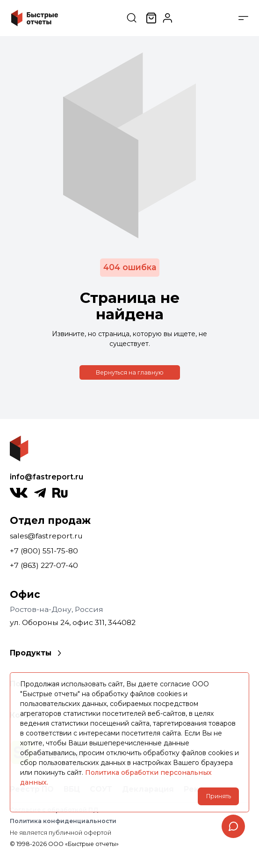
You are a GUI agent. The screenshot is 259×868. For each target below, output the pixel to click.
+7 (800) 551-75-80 (44, 551)
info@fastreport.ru (47, 477)
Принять (219, 796)
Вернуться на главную (130, 372)
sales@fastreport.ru (46, 536)
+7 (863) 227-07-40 (44, 565)
